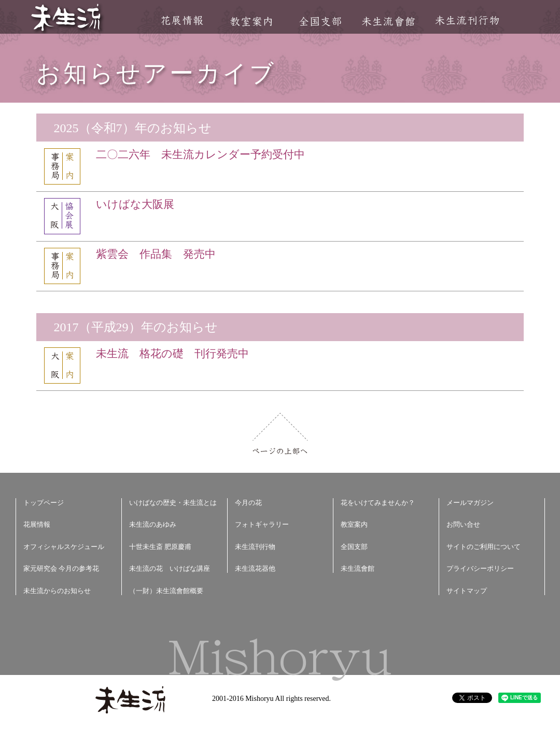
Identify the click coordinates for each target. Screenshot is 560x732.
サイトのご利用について (484, 547)
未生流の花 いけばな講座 (170, 568)
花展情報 (182, 20)
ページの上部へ (280, 434)
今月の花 (248, 503)
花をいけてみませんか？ (378, 503)
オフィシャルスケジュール (64, 547)
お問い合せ (463, 524)
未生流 (67, 18)
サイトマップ (467, 591)
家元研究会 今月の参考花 (61, 568)
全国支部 (320, 22)
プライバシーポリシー (480, 568)
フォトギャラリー (262, 524)
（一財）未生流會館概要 (166, 591)
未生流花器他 (255, 568)
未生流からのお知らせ (57, 591)
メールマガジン (470, 503)
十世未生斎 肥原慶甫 (160, 547)
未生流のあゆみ (153, 524)
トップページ (44, 503)
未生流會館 (388, 22)
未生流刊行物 (467, 20)
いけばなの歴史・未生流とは (173, 503)
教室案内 (251, 22)
